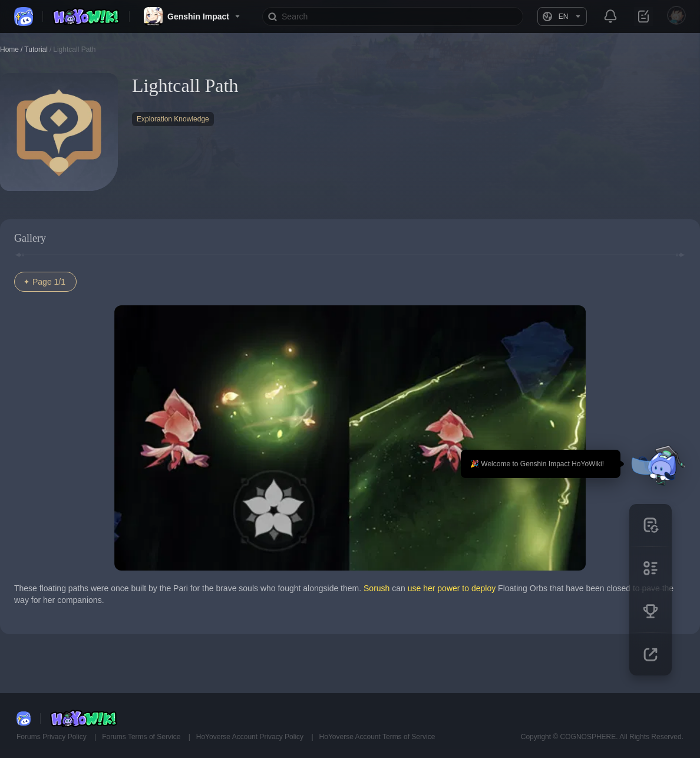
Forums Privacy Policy (52, 737)
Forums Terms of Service (142, 737)
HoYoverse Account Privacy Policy (251, 737)
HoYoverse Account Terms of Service (377, 737)
